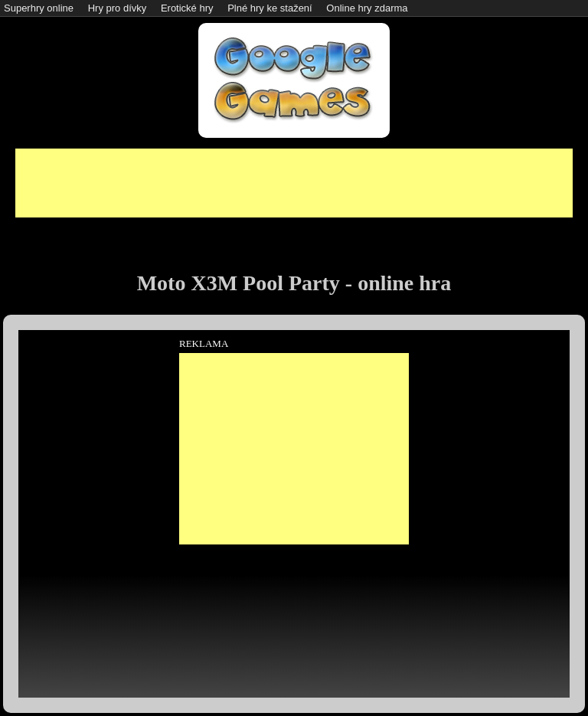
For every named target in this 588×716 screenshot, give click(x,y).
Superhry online (39, 8)
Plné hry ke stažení (270, 8)
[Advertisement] (294, 183)
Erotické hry (187, 8)
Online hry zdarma (367, 8)
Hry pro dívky (118, 8)
